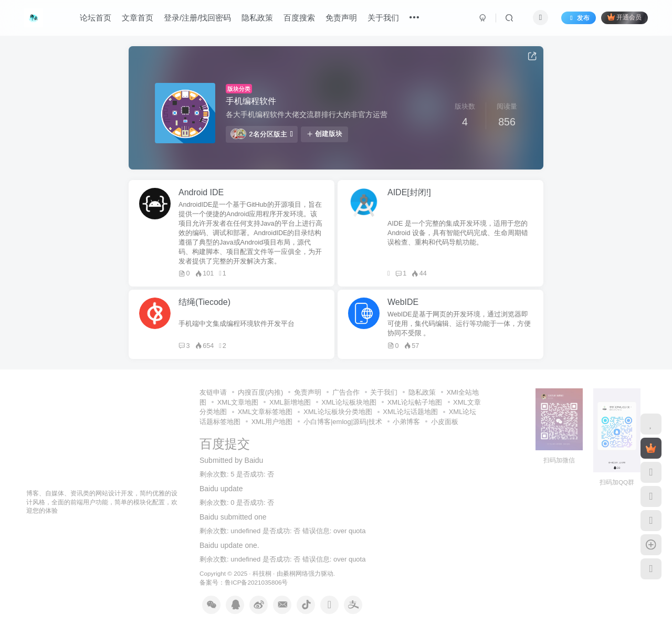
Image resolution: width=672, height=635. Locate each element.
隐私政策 (257, 18)
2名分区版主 (262, 134)
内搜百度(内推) (261, 392)
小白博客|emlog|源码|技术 (343, 422)
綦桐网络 (296, 573)
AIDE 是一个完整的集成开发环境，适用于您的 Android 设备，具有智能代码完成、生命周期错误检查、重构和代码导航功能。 (458, 233)
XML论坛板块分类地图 (338, 412)
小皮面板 (445, 422)
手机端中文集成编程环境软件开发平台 (237, 324)
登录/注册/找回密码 (197, 18)
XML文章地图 (238, 402)
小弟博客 (406, 422)
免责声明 (341, 18)
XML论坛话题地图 (410, 412)
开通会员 (624, 17)
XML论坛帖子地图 (415, 402)
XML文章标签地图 (265, 412)
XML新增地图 (290, 402)
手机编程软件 (251, 101)
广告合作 (346, 392)
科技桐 (262, 573)
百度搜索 (299, 18)
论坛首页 (96, 18)
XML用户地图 (272, 422)
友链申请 (213, 392)
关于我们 (383, 18)
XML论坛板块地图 (349, 402)
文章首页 (138, 18)
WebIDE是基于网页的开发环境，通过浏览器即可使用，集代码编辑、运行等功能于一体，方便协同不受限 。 (459, 324)
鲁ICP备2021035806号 (256, 582)
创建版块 (324, 134)
